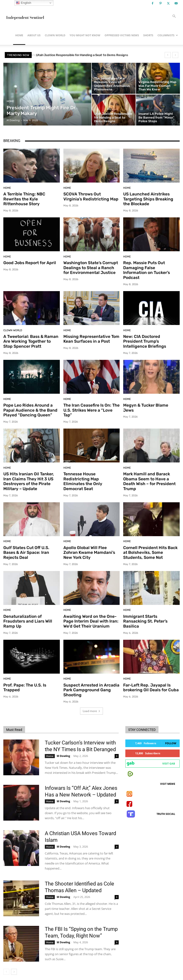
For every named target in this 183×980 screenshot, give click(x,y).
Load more (91, 704)
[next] (175, 55)
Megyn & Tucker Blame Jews (151, 399)
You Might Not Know (85, 35)
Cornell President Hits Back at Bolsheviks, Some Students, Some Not (150, 546)
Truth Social (166, 807)
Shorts (148, 35)
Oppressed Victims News (122, 35)
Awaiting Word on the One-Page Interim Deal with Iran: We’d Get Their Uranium (90, 615)
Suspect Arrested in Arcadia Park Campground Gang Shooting (91, 683)
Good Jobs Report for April (29, 262)
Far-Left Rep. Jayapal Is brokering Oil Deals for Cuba (150, 681)
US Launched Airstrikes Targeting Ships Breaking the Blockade (151, 199)
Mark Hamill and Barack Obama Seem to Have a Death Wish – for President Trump (149, 475)
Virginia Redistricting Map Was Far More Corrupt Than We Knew (82, 55)
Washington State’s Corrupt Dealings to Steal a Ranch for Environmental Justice (90, 267)
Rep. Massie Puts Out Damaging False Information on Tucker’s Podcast (151, 267)
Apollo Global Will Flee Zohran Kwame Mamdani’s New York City (89, 546)
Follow (171, 736)
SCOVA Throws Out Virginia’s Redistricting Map (91, 196)
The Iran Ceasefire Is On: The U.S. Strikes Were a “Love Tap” (91, 404)
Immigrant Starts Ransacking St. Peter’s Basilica (145, 615)
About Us (34, 35)
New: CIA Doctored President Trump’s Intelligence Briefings (144, 336)
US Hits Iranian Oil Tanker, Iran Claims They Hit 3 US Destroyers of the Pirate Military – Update (28, 475)
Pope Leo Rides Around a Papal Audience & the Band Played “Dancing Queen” (30, 404)
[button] (174, 16)
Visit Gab (169, 757)
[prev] (168, 55)
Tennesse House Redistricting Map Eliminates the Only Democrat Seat (91, 473)
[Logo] (25, 16)
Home (19, 35)
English (23, 3)
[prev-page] (6, 965)
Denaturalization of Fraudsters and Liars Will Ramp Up (27, 615)
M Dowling (63, 749)
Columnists (168, 35)
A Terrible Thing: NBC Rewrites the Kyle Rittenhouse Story (24, 199)
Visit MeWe (168, 777)
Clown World (55, 35)
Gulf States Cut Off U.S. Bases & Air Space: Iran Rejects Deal (26, 546)
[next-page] (14, 965)
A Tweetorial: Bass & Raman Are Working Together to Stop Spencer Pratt (30, 336)
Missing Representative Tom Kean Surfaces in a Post (91, 333)
